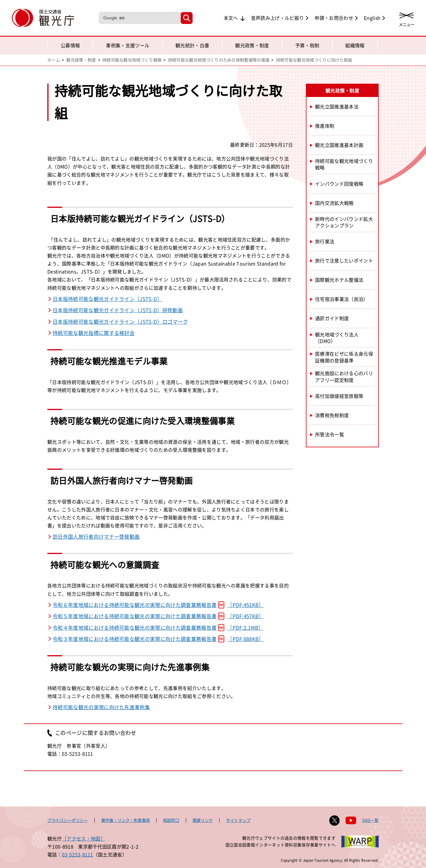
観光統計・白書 (192, 45)
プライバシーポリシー (68, 820)
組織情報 (355, 45)
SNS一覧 (370, 820)
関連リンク (203, 820)
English (372, 18)
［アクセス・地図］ (84, 838)
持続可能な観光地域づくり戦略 (132, 60)
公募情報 (70, 45)
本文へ (231, 18)
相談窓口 (171, 820)
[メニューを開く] (406, 18)
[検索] (139, 18)
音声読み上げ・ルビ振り (277, 18)
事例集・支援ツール (128, 45)
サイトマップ (238, 820)
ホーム (54, 60)
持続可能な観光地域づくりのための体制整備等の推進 (219, 60)
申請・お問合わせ (334, 18)
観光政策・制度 (252, 45)
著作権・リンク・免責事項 (125, 820)
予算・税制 (307, 45)
